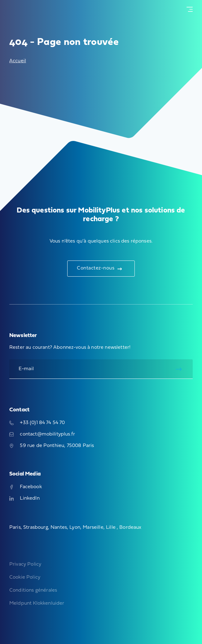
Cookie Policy (25, 577)
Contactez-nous (99, 268)
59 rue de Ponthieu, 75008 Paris (52, 446)
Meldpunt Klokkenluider (37, 603)
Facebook (26, 487)
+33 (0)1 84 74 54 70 (37, 423)
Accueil (18, 61)
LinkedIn (24, 498)
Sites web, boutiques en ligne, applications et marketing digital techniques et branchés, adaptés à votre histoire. (29, 622)
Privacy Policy (25, 564)
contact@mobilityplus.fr (42, 434)
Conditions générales (33, 590)
